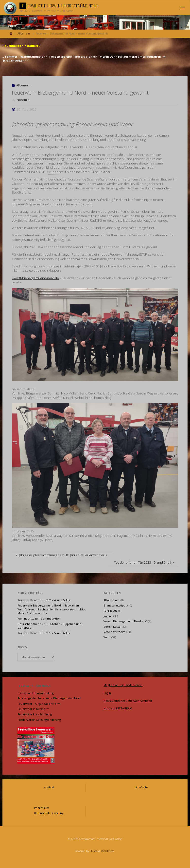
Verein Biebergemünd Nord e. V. (125, 621)
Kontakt (49, 787)
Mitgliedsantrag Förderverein (123, 685)
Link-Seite (141, 787)
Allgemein (24, 33)
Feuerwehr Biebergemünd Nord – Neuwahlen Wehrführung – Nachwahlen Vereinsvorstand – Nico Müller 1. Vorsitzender (52, 609)
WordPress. (108, 851)
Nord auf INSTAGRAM (118, 708)
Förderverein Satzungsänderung (39, 720)
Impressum (42, 808)
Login (107, 693)
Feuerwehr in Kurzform (33, 709)
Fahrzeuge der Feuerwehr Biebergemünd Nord (49, 698)
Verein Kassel (112, 627)
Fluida (93, 851)
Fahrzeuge (111, 611)
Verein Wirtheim (114, 632)
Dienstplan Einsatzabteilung (36, 693)
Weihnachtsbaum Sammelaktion (39, 618)
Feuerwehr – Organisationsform (39, 704)
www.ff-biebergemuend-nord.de (35, 278)
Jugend (108, 616)
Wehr (107, 637)
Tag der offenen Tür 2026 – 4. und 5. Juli (44, 600)
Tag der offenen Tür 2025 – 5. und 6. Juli (44, 633)
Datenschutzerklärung (49, 813)
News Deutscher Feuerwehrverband (128, 701)
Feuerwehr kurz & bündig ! (35, 714)
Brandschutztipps (115, 605)
